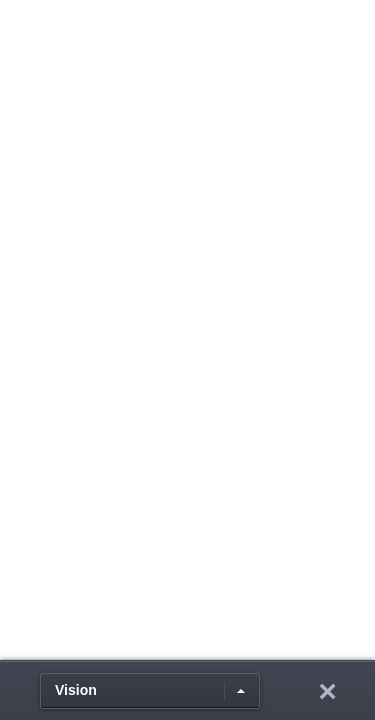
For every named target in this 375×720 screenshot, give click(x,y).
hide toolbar (327, 691)
